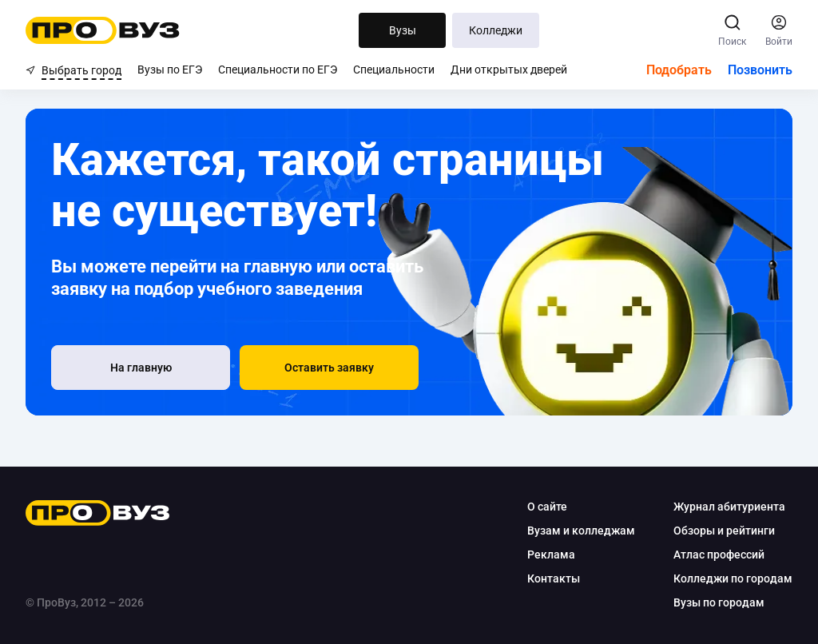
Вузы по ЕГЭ (170, 70)
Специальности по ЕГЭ (278, 70)
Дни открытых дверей (509, 70)
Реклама (551, 555)
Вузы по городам (719, 602)
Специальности (394, 70)
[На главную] (141, 368)
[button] (329, 368)
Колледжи (496, 30)
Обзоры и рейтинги (724, 531)
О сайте (547, 507)
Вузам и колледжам (581, 531)
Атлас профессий (719, 555)
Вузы (403, 30)
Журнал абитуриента (729, 507)
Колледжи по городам (733, 578)
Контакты (554, 578)
